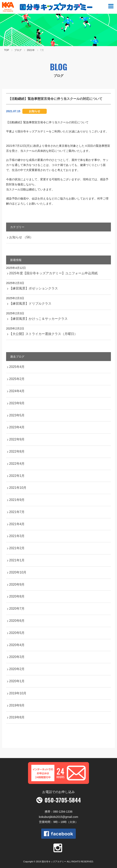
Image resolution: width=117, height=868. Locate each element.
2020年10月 (18, 572)
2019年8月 (17, 717)
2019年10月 (18, 693)
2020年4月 (17, 645)
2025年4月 (17, 367)
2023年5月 (17, 415)
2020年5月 (17, 633)
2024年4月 (17, 391)
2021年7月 (17, 512)
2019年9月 (17, 705)
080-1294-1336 (63, 812)
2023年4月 (17, 427)
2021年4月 (17, 524)
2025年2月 (17, 379)
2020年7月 (17, 609)
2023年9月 (17, 403)
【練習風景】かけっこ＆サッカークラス (38, 319)
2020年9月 (17, 584)
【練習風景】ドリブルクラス (30, 304)
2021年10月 (18, 488)
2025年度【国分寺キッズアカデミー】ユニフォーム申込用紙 (53, 273)
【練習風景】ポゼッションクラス (34, 288)
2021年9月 (17, 500)
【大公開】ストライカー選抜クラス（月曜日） (43, 334)
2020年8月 (17, 596)
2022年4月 (17, 464)
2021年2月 (17, 548)
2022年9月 (17, 439)
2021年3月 (17, 536)
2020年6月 (17, 621)
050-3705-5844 (63, 800)
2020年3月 (17, 657)
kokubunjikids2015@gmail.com (58, 817)
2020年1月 (17, 681)
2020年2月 (17, 669)
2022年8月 (17, 451)
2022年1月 (17, 476)
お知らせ (35, 111)
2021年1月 (17, 560)
